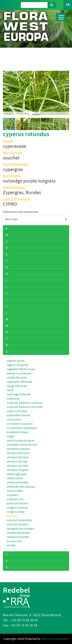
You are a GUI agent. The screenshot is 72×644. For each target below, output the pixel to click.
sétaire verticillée (18, 482)
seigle (10, 436)
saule (10, 390)
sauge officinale (17, 386)
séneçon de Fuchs (18, 453)
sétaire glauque (17, 474)
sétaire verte (15, 478)
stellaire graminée (18, 533)
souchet (12, 516)
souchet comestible (19, 520)
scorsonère (14, 420)
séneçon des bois (18, 457)
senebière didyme (18, 449)
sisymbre (13, 495)
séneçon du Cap (17, 461)
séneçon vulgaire (18, 470)
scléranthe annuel (18, 415)
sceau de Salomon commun (25, 403)
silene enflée (15, 491)
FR (68, 5)
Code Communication (55, 639)
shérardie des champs (21, 487)
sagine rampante (18, 365)
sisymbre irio (15, 499)
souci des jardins (18, 524)
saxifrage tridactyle (19, 394)
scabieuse (13, 399)
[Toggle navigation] (61, 17)
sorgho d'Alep (16, 512)
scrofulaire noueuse (20, 424)
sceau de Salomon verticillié (25, 407)
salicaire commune (19, 373)
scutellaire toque (18, 432)
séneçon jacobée (18, 466)
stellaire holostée (18, 537)
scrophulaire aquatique (22, 428)
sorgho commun (17, 508)
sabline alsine (16, 361)
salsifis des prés (17, 378)
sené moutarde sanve (21, 441)
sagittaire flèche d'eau (21, 369)
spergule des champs (20, 529)
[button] (6, 93)
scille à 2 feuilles (17, 411)
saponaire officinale (20, 382)
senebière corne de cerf (22, 445)
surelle (11, 545)
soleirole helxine (17, 503)
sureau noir (14, 541)
